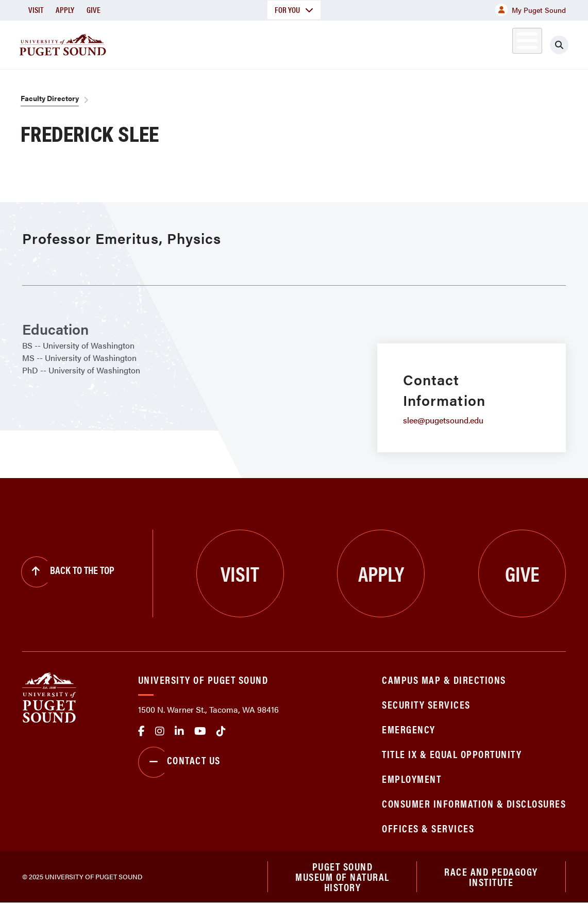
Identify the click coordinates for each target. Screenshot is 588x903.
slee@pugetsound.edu (443, 420)
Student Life (388, 43)
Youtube (200, 731)
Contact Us (179, 762)
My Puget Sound (531, 10)
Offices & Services (428, 828)
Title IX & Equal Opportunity (452, 754)
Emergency (409, 729)
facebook (141, 731)
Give (94, 10)
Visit (36, 10)
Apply (65, 10)
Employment (411, 778)
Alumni (506, 43)
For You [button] (294, 10)
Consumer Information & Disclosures (474, 803)
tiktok (221, 731)
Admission (315, 43)
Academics (246, 43)
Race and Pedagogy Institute (491, 876)
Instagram (160, 731)
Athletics (459, 43)
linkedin (179, 731)
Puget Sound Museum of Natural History (342, 877)
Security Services (426, 704)
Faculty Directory (50, 98)
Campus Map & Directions (444, 679)
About (186, 43)
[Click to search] (559, 45)
